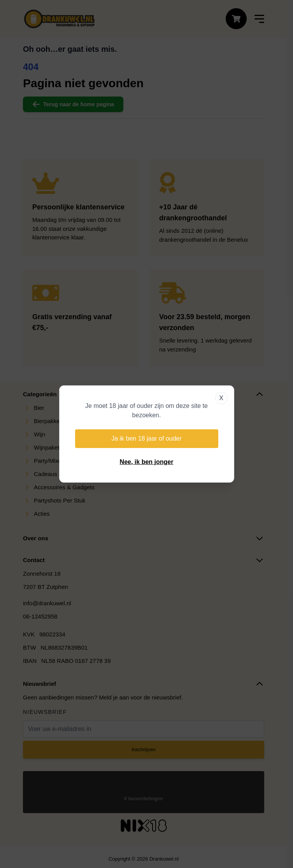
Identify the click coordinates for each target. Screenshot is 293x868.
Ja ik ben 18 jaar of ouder (146, 438)
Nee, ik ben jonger (147, 462)
